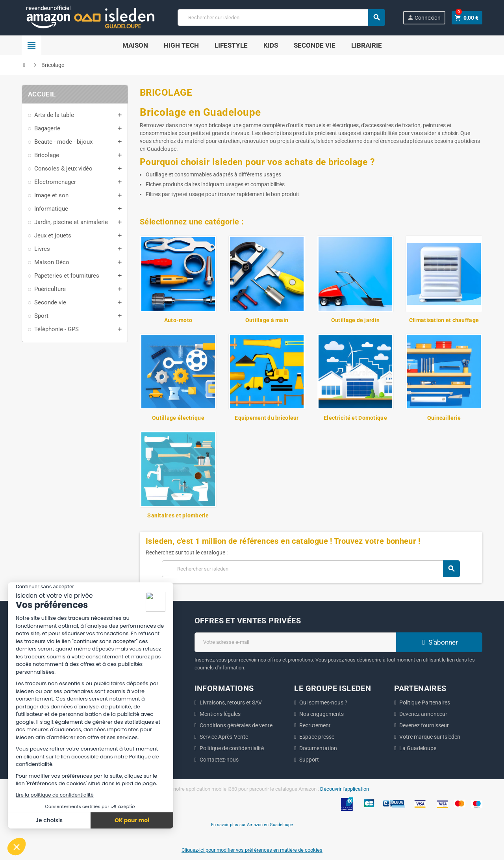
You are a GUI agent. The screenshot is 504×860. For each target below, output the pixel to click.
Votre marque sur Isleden (430, 737)
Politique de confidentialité (232, 748)
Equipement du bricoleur (267, 418)
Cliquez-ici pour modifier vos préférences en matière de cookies (252, 850)
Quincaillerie (444, 418)
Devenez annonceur (423, 714)
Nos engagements (321, 714)
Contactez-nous (219, 760)
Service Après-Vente (224, 737)
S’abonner (439, 642)
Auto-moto (178, 320)
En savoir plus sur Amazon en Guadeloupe (252, 825)
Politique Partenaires (425, 702)
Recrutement (315, 725)
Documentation (318, 748)
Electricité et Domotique (355, 418)
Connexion (424, 18)
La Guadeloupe (418, 748)
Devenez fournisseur (424, 725)
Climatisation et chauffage (444, 320)
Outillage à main (267, 320)
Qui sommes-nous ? (323, 702)
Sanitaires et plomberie (178, 515)
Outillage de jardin (355, 320)
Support (309, 760)
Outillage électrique (178, 418)
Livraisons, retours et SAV (231, 702)
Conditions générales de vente (236, 725)
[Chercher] (281, 18)
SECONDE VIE (315, 45)
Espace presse (317, 737)
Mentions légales (220, 714)
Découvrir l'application (345, 789)
